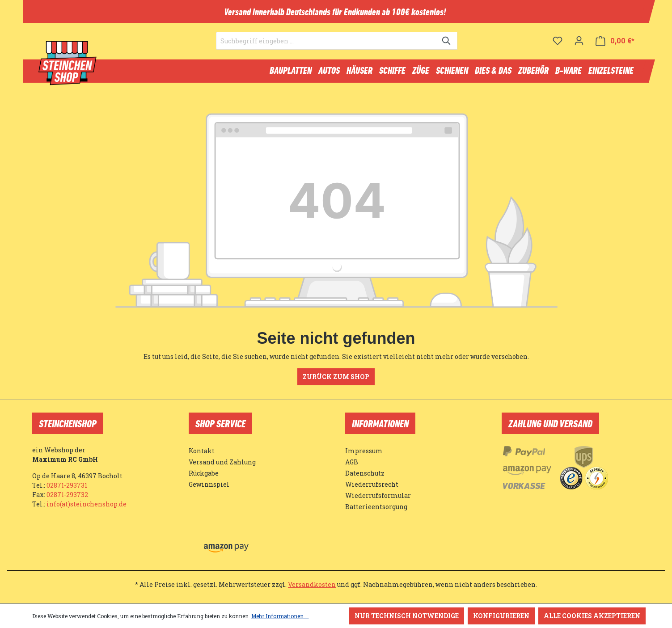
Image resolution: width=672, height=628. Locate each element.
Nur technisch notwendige (407, 616)
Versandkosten (312, 584)
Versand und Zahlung (222, 462)
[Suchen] (447, 47)
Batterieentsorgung (376, 507)
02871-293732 (67, 495)
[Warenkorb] (615, 47)
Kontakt (202, 451)
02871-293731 (67, 485)
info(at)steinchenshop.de (87, 504)
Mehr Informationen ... (280, 616)
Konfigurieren (501, 616)
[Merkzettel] (558, 47)
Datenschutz (365, 473)
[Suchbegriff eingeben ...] (326, 47)
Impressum (364, 451)
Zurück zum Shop (336, 381)
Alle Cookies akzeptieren (592, 616)
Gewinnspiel (209, 484)
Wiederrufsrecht (372, 484)
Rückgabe (204, 473)
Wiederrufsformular (378, 495)
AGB (352, 462)
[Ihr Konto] (579, 47)
